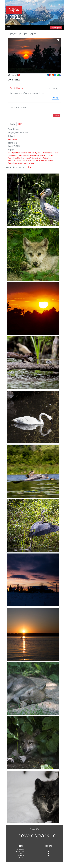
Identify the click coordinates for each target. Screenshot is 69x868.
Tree (50, 158)
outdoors (31, 153)
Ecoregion (25, 158)
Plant (19, 158)
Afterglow (39, 158)
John (28, 167)
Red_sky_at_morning (39, 160)
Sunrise (50, 160)
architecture (42, 153)
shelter (55, 153)
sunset (10, 153)
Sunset (29, 160)
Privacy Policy (20, 851)
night (28, 155)
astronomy (17, 155)
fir (21, 153)
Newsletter (20, 857)
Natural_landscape (15, 160)
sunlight (33, 155)
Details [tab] (12, 124)
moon (24, 155)
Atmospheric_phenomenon (18, 163)
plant (15, 153)
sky (36, 153)
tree (19, 153)
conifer (10, 155)
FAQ (20, 853)
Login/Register (56, 28)
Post (56, 115)
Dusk (24, 160)
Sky (52, 155)
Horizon (31, 163)
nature (25, 153)
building (49, 153)
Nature (46, 158)
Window (32, 158)
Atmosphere (12, 158)
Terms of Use (20, 849)
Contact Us (20, 855)
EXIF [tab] (20, 124)
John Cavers (12, 139)
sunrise (42, 155)
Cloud (48, 155)
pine (38, 155)
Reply (55, 98)
